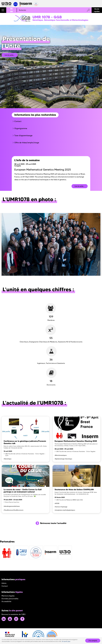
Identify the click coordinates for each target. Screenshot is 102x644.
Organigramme (21, 128)
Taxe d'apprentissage (23, 136)
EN (12, 12)
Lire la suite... (10, 55)
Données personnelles (10, 599)
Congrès (18, 166)
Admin (4, 583)
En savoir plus (66, 641)
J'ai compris (93, 641)
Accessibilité (6, 601)
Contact (18, 121)
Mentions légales (8, 596)
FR (11, 9)
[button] (3, 10)
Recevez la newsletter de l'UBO (14, 614)
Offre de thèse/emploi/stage (27, 143)
